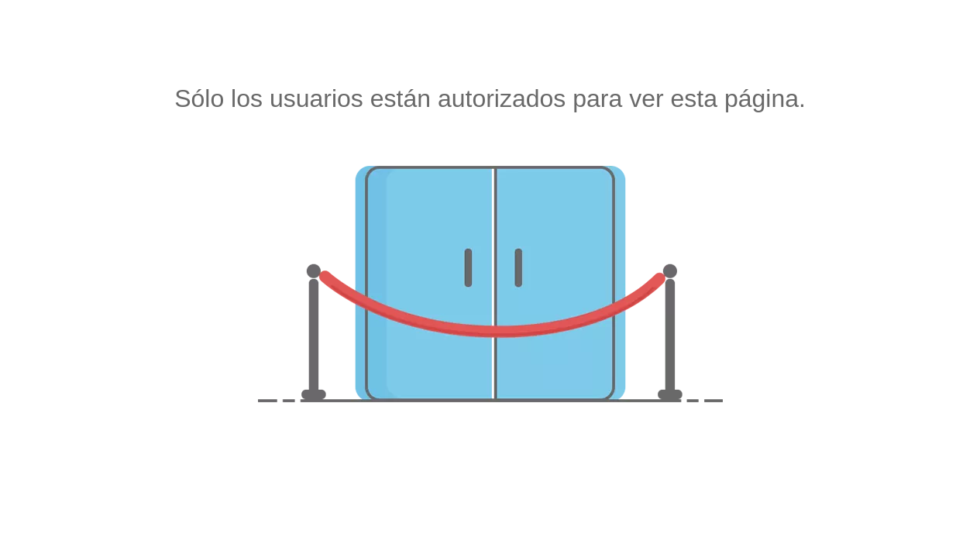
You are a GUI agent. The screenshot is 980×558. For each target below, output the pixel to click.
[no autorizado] (490, 284)
